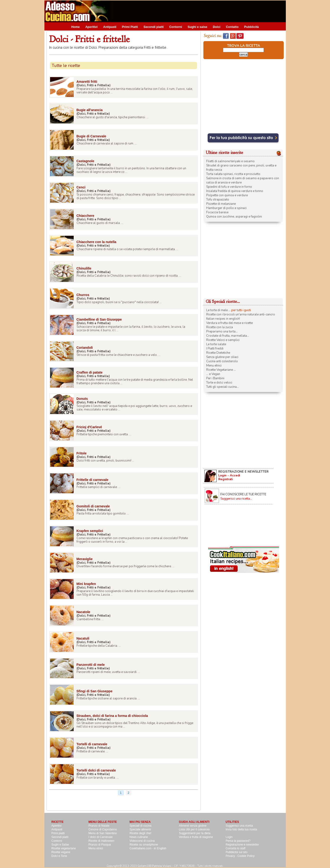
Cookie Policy (246, 856)
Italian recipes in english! (223, 319)
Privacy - (231, 856)
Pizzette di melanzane (221, 204)
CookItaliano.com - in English (148, 848)
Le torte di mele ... (218, 310)
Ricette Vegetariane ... (221, 370)
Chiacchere (85, 216)
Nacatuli (83, 638)
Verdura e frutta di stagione (196, 837)
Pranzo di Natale (99, 826)
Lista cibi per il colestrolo (194, 829)
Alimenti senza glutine (193, 826)
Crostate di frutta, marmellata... (228, 336)
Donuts (82, 399)
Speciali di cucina (140, 826)
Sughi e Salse (60, 845)
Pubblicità (251, 27)
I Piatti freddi (215, 349)
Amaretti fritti (87, 82)
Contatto (232, 27)
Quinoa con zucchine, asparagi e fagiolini (234, 217)
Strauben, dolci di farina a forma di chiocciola (112, 716)
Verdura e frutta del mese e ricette (229, 323)
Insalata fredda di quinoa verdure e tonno (235, 191)
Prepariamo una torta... (222, 331)
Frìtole (82, 453)
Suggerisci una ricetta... (236, 499)
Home (75, 27)
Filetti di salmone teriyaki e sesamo (230, 161)
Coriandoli (85, 348)
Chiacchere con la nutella (96, 242)
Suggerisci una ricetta (239, 826)
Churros (83, 295)
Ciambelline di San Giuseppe (99, 319)
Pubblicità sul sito (237, 852)
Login (229, 837)
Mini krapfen (86, 584)
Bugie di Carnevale (91, 136)
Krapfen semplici (90, 531)
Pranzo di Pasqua (100, 845)
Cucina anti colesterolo (222, 361)
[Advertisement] (200, 11)
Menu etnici (214, 366)
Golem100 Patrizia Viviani (154, 866)
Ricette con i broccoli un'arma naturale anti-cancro (241, 314)
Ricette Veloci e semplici (223, 340)
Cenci (81, 187)
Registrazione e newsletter (242, 845)
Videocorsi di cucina (142, 841)
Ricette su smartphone (144, 845)
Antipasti (110, 27)
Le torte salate (216, 344)
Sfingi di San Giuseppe (94, 691)
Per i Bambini (215, 378)
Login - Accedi (229, 475)
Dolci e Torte (59, 856)
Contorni (176, 27)
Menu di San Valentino (103, 833)
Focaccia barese (217, 212)
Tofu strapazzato (218, 200)
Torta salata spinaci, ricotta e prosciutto (233, 174)
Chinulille (84, 268)
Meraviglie (85, 559)
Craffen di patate (90, 372)
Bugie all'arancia (90, 110)
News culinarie (139, 837)
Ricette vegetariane (64, 848)
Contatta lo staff (236, 848)
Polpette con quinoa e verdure (227, 195)
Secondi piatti (154, 27)
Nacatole (83, 612)
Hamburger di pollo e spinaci (226, 208)
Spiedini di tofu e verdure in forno (229, 187)
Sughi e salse (197, 27)
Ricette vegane (61, 852)
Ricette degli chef (140, 833)
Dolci (217, 27)
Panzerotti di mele (91, 665)
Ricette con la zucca (220, 327)
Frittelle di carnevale (92, 480)
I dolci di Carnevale (101, 837)
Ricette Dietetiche (218, 353)
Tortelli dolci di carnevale (96, 770)
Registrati (225, 479)
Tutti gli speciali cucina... (223, 387)
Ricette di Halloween (101, 841)
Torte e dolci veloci (219, 383)
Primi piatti (58, 833)
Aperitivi (91, 27)
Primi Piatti (130, 27)
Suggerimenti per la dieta (195, 833)
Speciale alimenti (140, 829)
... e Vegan (213, 374)
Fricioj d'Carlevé (89, 427)
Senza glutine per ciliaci (222, 357)
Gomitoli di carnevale (93, 506)
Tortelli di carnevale (92, 744)
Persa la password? (238, 841)
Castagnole (85, 161)
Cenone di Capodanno (103, 829)
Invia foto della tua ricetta (241, 829)
